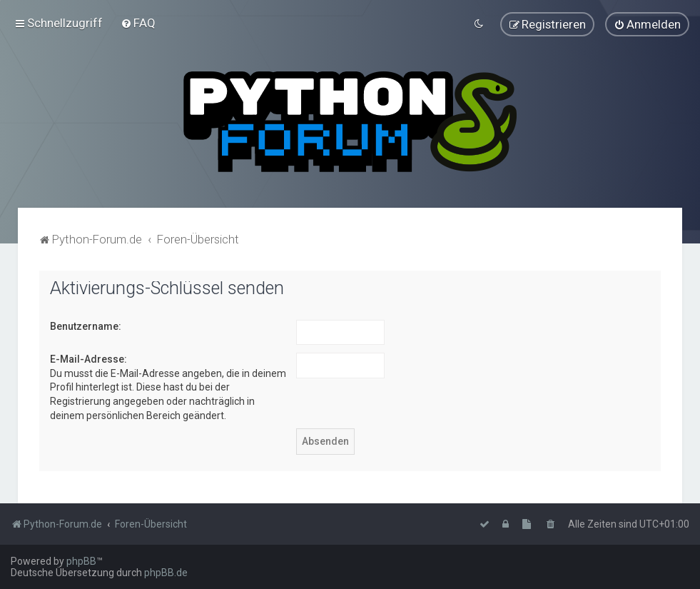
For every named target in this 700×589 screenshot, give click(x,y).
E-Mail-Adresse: (88, 358)
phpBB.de (166, 573)
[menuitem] (138, 23)
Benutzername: (86, 325)
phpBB (81, 561)
